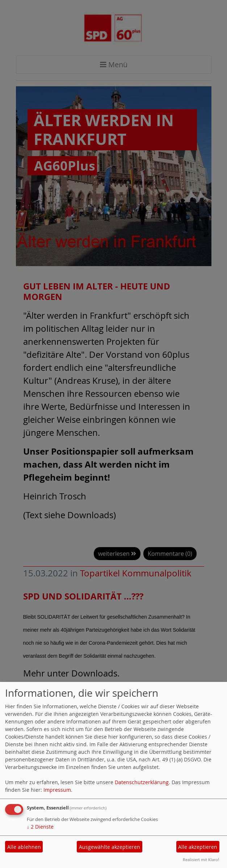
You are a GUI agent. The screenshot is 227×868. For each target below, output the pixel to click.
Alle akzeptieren (198, 847)
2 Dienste (40, 827)
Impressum (57, 790)
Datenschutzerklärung (142, 782)
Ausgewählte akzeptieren (110, 847)
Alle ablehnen (24, 847)
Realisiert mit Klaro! (201, 860)
